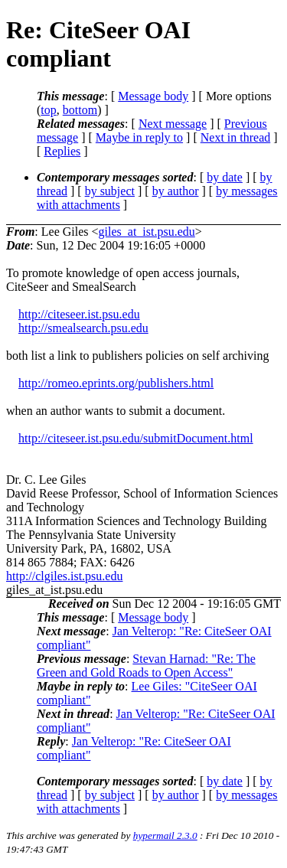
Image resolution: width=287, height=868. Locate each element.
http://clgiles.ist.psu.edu (64, 576)
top (48, 110)
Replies (62, 151)
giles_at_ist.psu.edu (147, 232)
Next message (173, 124)
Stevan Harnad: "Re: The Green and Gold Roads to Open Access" (146, 666)
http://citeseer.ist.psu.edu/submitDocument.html (136, 438)
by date (225, 177)
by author (176, 191)
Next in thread (236, 137)
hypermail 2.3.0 (165, 835)
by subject (110, 191)
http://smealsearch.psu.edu (83, 328)
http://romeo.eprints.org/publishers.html (116, 383)
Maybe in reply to (139, 137)
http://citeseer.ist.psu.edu (79, 314)
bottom (80, 110)
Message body (153, 96)
